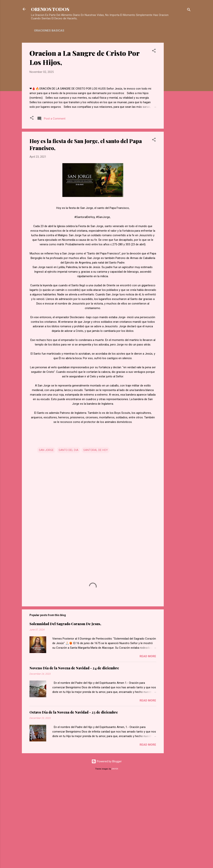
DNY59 (115, 858)
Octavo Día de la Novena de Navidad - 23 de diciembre (74, 801)
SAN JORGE (46, 539)
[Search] (189, 10)
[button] (154, 51)
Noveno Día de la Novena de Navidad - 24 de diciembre (74, 757)
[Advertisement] (179, 100)
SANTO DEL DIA (68, 539)
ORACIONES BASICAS (49, 31)
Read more (148, 745)
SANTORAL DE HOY (96, 539)
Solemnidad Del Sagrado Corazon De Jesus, (65, 713)
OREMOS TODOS (50, 9)
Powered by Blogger (107, 851)
